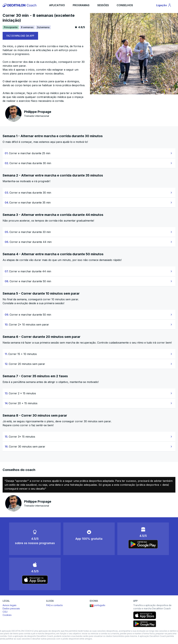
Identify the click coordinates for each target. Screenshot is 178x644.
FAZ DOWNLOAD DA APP (20, 36)
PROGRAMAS (81, 5)
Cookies (7, 615)
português (97, 606)
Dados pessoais (11, 608)
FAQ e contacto (55, 605)
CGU (5, 612)
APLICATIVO (57, 5)
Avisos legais (10, 605)
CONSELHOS (125, 5)
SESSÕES (103, 5)
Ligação (164, 6)
